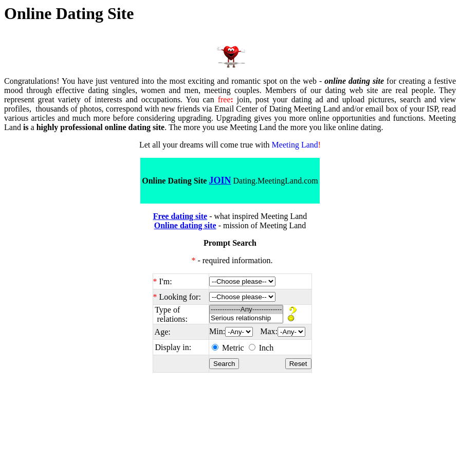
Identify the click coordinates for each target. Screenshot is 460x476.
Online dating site (185, 225)
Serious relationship (246, 318)
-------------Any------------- (246, 310)
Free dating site (180, 216)
